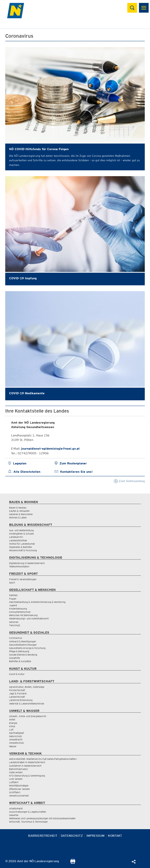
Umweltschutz (16, 743)
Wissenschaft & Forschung (23, 550)
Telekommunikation (19, 566)
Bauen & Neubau (18, 508)
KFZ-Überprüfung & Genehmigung (27, 776)
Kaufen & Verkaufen (19, 511)
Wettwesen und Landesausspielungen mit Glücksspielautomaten (42, 818)
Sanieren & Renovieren (21, 514)
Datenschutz (72, 836)
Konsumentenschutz (20, 612)
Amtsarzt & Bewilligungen (23, 641)
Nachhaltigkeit (16, 733)
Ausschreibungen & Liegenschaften (28, 812)
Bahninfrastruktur (19, 769)
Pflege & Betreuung (19, 651)
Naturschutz (16, 736)
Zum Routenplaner (73, 463)
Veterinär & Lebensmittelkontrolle (27, 704)
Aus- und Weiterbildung (21, 530)
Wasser (13, 746)
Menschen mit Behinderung (23, 615)
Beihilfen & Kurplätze (20, 661)
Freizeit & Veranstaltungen (23, 579)
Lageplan (20, 463)
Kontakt (115, 836)
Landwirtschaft (17, 697)
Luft (11, 730)
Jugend (13, 605)
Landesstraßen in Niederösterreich (27, 762)
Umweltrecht (16, 740)
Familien (13, 595)
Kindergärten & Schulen (22, 534)
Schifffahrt (15, 792)
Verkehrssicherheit (19, 796)
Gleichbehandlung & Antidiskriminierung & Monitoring (37, 602)
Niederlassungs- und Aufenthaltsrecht (29, 619)
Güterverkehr (16, 772)
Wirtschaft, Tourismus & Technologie (28, 822)
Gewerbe (14, 815)
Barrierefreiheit (43, 836)
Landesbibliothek (18, 540)
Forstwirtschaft (17, 690)
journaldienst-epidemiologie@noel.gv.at (50, 449)
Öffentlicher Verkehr (20, 789)
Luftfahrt (14, 782)
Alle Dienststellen (27, 472)
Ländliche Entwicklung (21, 700)
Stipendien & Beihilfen (21, 547)
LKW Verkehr (16, 779)
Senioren (14, 622)
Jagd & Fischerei (18, 693)
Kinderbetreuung (18, 609)
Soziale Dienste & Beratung (23, 655)
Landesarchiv (16, 537)
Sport (12, 583)
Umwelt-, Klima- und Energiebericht (28, 716)
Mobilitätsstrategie (19, 786)
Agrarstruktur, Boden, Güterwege (27, 687)
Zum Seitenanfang (129, 481)
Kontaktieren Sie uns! (76, 472)
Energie (13, 723)
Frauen (13, 599)
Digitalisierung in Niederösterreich (27, 563)
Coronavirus (16, 638)
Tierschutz (15, 625)
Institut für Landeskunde (22, 544)
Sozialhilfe (14, 658)
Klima (12, 726)
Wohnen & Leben (18, 518)
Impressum (95, 836)
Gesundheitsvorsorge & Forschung (27, 648)
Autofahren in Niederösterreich (25, 766)
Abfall (12, 720)
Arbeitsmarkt (16, 808)
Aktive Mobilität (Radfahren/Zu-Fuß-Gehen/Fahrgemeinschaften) (43, 759)
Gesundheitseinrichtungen (23, 645)
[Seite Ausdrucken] (73, 863)
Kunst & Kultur (17, 674)
